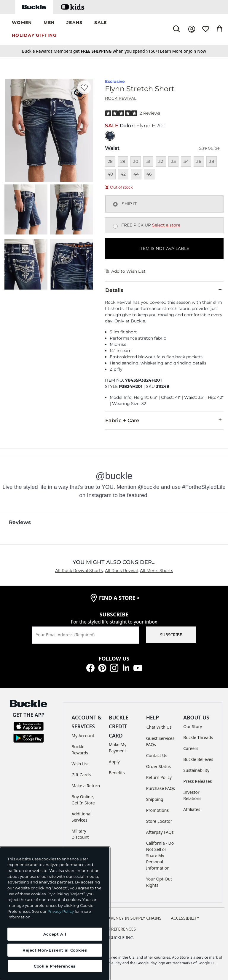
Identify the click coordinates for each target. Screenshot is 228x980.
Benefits (117, 773)
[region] (55, 914)
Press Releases (197, 781)
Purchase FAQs (161, 788)
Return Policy (159, 777)
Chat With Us (159, 727)
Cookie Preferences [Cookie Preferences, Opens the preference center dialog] (55, 966)
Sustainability (196, 770)
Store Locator (159, 821)
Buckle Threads (198, 737)
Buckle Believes (198, 759)
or (174, 51)
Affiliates (192, 809)
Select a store (166, 225)
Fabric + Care (164, 420)
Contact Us (157, 755)
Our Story (193, 726)
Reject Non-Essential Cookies (55, 950)
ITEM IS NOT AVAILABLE (164, 248)
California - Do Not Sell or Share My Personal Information (160, 856)
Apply (114, 762)
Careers (191, 748)
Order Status (158, 766)
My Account (83, 736)
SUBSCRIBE (171, 635)
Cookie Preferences (114, 929)
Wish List (80, 764)
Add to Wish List (125, 271)
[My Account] (192, 29)
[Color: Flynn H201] (110, 136)
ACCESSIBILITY (185, 918)
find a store (119, 598)
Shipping (155, 799)
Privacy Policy (61, 911)
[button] (22, 23)
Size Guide (209, 148)
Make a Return (86, 786)
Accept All (55, 934)
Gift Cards (81, 775)
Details (164, 290)
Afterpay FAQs (160, 832)
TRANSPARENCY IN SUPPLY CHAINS (127, 918)
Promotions (158, 810)
